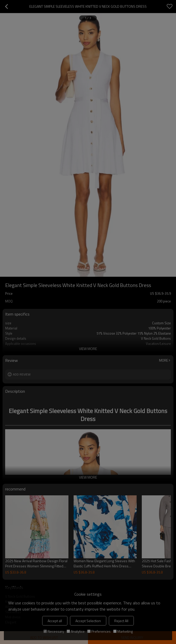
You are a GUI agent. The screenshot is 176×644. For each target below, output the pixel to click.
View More (88, 349)
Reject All (121, 621)
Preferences (99, 631)
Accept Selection (88, 621)
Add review (22, 374)
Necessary (54, 631)
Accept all (55, 621)
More (164, 360)
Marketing (123, 631)
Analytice (76, 631)
